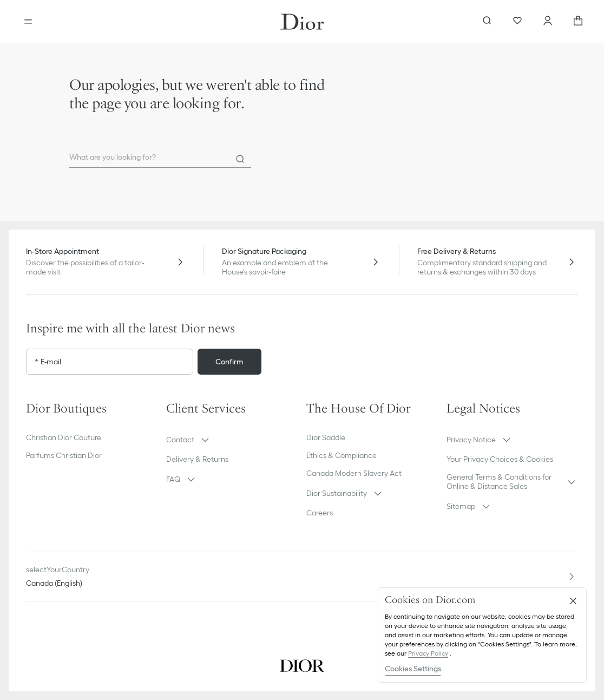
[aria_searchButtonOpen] (487, 22)
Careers (320, 513)
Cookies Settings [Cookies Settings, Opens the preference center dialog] (413, 669)
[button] (232, 440)
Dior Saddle (326, 437)
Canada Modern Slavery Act (354, 473)
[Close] (573, 601)
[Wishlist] (517, 22)
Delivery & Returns (197, 459)
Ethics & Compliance (342, 455)
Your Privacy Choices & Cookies (500, 459)
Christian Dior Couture (64, 437)
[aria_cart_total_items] (578, 22)
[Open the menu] (28, 22)
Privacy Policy (428, 653)
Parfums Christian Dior (64, 455)
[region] (482, 635)
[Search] (240, 159)
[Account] (548, 22)
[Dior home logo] (302, 22)
